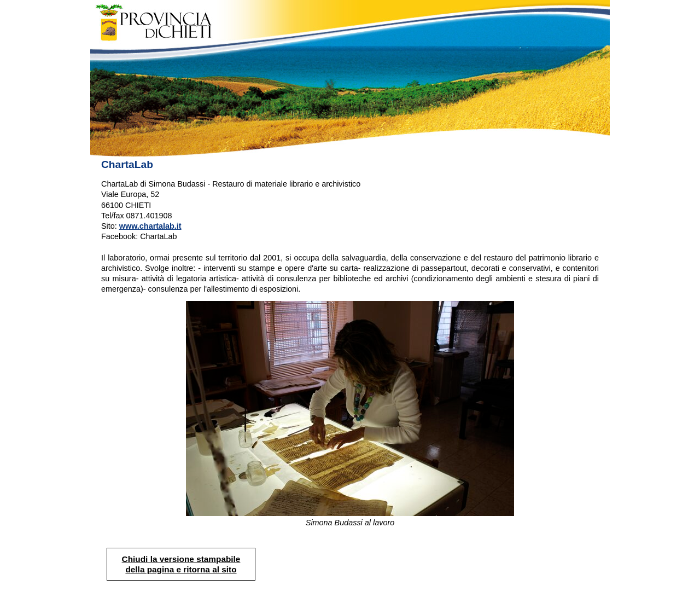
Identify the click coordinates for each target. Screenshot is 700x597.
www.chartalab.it (150, 226)
